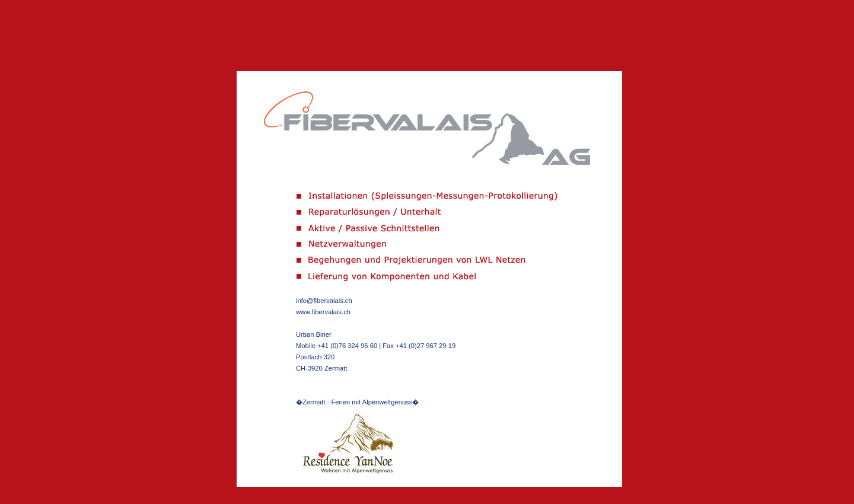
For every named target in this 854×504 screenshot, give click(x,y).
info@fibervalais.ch (324, 301)
